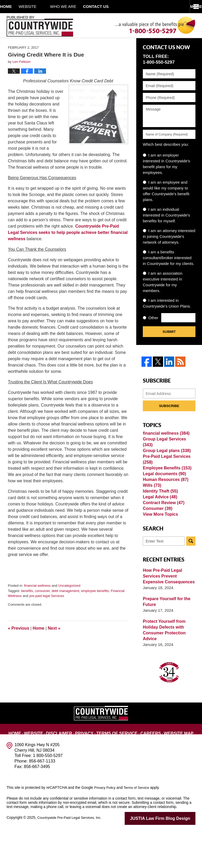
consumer (42, 604)
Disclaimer (53, 768)
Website (41, 6)
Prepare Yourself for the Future (165, 641)
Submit (169, 345)
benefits (27, 604)
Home (13, 6)
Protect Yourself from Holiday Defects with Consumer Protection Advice (163, 669)
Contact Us (187, 768)
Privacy (76, 768)
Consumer (157, 544)
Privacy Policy (106, 827)
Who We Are (77, 6)
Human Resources (164, 502)
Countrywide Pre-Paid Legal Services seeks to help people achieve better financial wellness (68, 246)
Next (54, 641)
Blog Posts (102, 774)
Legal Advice (159, 527)
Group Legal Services (168, 454)
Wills (151, 510)
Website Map (159, 768)
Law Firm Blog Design (170, 857)
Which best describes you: (166, 158)
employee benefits (95, 604)
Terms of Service (105, 768)
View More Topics (159, 552)
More (190, 6)
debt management (65, 604)
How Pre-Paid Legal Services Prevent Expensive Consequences (169, 615)
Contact (116, 6)
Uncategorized (69, 599)
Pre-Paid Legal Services (165, 473)
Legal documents (163, 493)
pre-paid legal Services (47, 609)
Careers (134, 768)
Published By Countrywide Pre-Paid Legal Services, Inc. (40, 26)
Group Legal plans (165, 462)
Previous (19, 641)
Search (191, 580)
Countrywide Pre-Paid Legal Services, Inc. (72, 857)
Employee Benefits (166, 485)
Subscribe (169, 417)
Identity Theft (159, 518)
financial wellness (37, 599)
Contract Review (162, 535)
